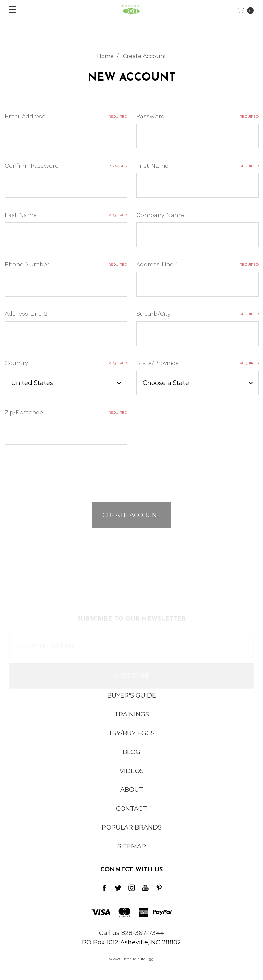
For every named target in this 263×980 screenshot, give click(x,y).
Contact (131, 814)
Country (66, 363)
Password (197, 116)
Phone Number (66, 264)
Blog (131, 757)
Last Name (66, 215)
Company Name (160, 215)
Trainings (132, 719)
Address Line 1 (197, 264)
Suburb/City (197, 313)
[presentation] (57, 470)
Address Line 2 (26, 313)
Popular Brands (132, 833)
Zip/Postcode (66, 412)
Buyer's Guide (132, 701)
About (132, 795)
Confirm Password (66, 165)
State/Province (197, 363)
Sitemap (132, 851)
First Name (197, 165)
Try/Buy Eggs (131, 738)
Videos (132, 776)
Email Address (66, 116)
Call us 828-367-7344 (131, 933)
